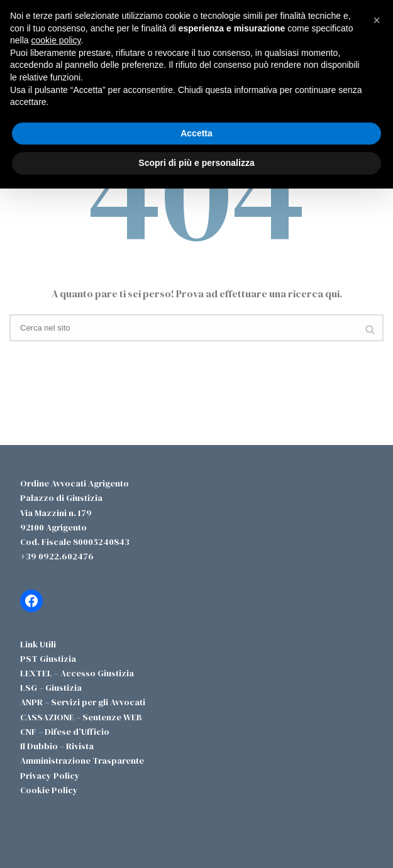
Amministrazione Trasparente (82, 761)
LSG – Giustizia (51, 688)
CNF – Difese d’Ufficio (65, 732)
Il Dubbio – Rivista (57, 746)
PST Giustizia (48, 659)
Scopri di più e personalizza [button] (196, 163)
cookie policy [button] (56, 40)
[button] (377, 20)
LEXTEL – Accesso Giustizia (77, 673)
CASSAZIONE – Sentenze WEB (81, 717)
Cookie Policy (49, 790)
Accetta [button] (196, 133)
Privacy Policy (50, 776)
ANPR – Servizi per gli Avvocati (83, 702)
